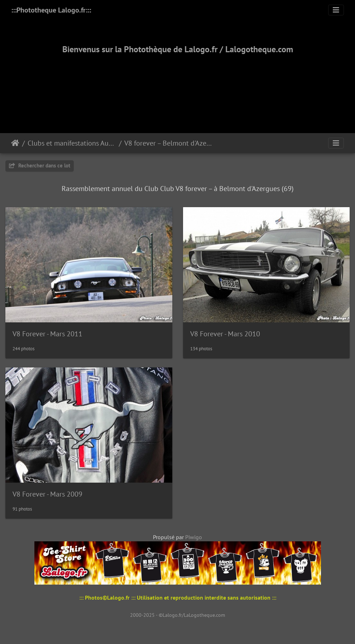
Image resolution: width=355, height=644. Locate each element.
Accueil (15, 143)
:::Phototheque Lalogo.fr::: (51, 10)
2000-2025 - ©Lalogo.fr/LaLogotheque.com (177, 615)
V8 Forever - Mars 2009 (47, 494)
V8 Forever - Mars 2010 (225, 334)
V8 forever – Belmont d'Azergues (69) (169, 143)
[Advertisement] (178, 85)
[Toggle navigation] (336, 10)
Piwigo (194, 537)
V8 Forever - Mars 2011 (47, 334)
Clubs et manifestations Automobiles (72, 143)
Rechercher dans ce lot (40, 165)
